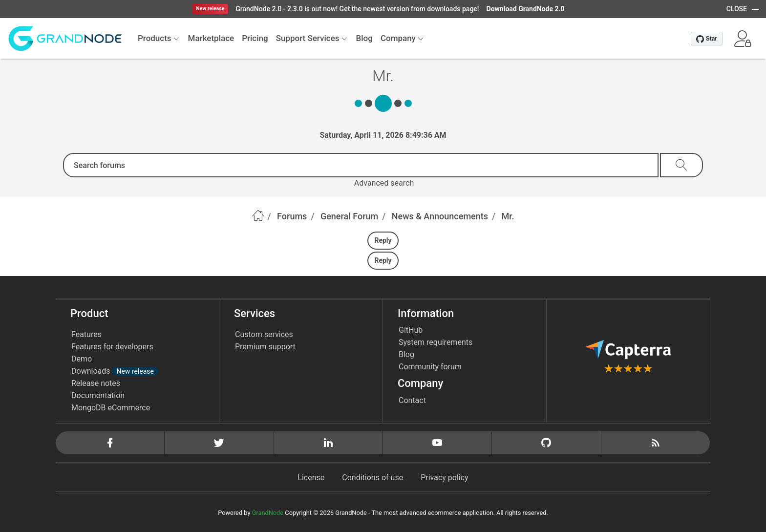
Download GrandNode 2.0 (526, 9)
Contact (412, 400)
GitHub (411, 330)
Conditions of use (372, 478)
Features (86, 334)
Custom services (264, 334)
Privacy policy (445, 478)
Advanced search (384, 183)
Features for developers (112, 347)
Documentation (98, 395)
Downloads (115, 371)
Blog (406, 354)
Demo (82, 359)
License (311, 478)
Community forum (430, 367)
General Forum (349, 216)
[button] (743, 39)
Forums (292, 216)
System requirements (436, 342)
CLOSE (737, 9)
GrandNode (268, 513)
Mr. (508, 216)
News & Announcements (440, 216)
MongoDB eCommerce (111, 408)
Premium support (265, 347)
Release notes (96, 383)
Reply (383, 240)
